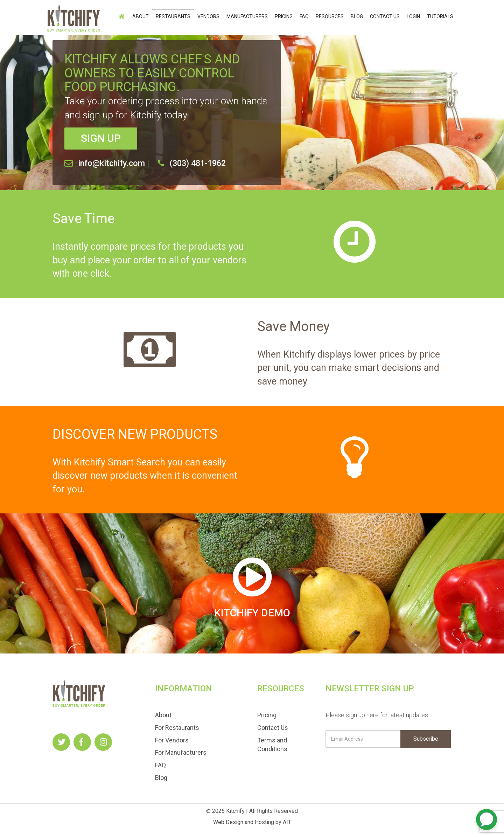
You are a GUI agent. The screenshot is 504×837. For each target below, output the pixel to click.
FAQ (304, 16)
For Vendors (172, 740)
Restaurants (173, 16)
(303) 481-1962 (198, 163)
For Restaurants (177, 728)
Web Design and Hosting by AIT (252, 822)
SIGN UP (101, 138)
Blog (357, 16)
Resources (330, 16)
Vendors (208, 16)
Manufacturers (247, 16)
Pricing (284, 16)
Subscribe (426, 739)
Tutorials (440, 16)
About (141, 16)
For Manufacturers (181, 752)
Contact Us (385, 16)
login (413, 16)
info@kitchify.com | (114, 163)
